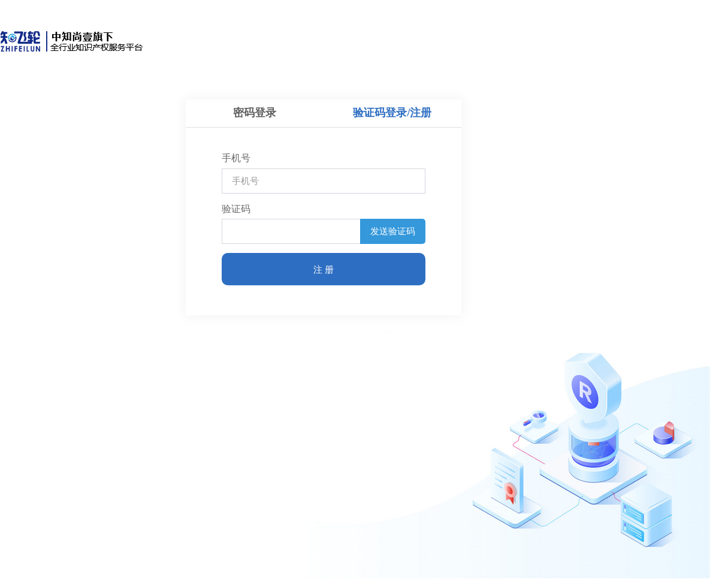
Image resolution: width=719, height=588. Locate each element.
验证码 (236, 209)
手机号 (236, 158)
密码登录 (255, 113)
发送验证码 (393, 231)
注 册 (324, 269)
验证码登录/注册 (392, 113)
